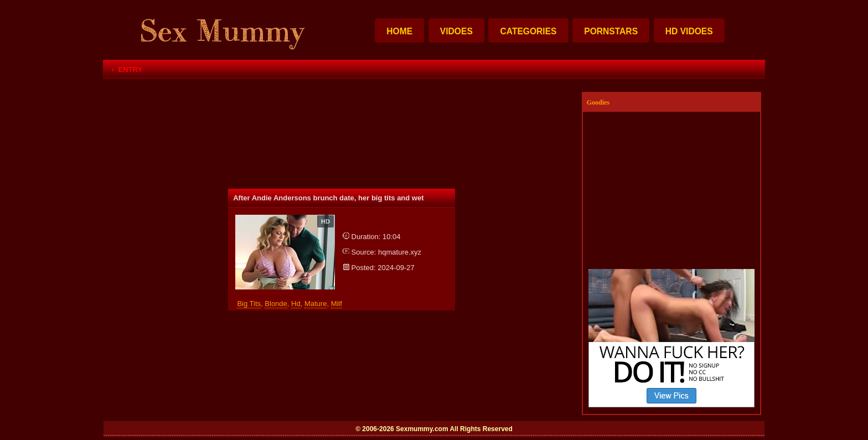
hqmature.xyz (400, 252)
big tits (249, 304)
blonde (276, 304)
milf (337, 304)
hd (296, 304)
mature (316, 304)
